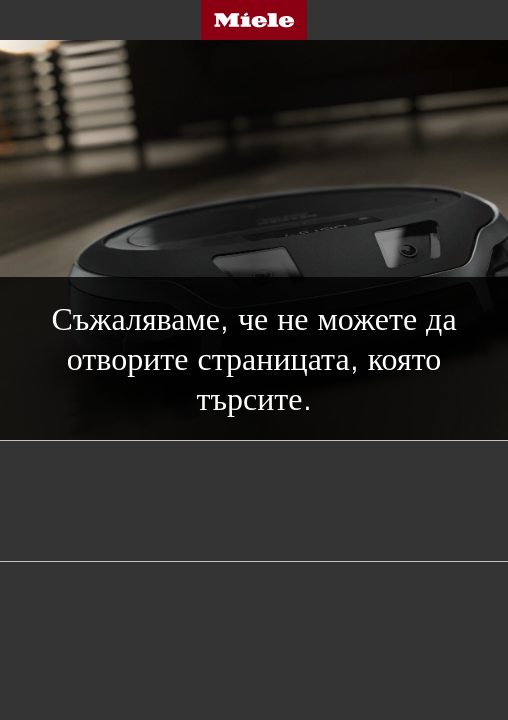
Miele (254, 20)
